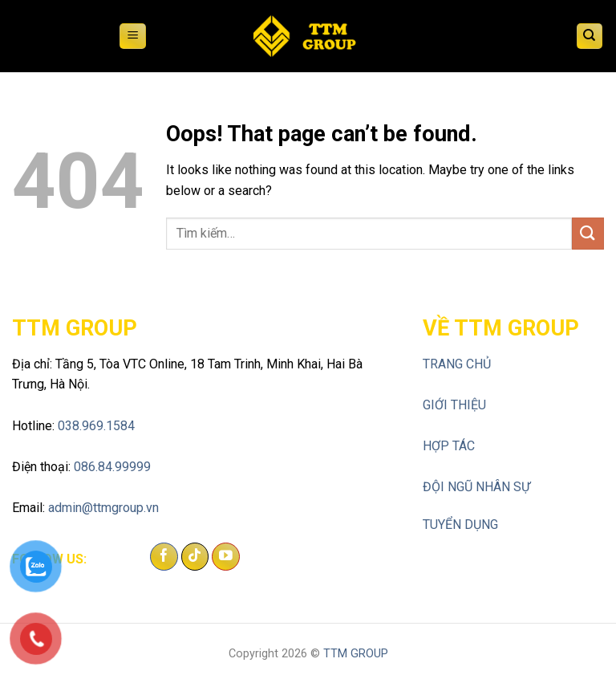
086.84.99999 (112, 467)
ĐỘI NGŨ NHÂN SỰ (476, 487)
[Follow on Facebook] (164, 557)
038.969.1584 (96, 426)
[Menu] (133, 37)
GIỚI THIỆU (454, 405)
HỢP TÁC (449, 446)
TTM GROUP (356, 654)
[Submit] (588, 233)
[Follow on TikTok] (195, 557)
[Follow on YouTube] (226, 557)
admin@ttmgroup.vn (103, 508)
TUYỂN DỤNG (460, 525)
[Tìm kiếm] (590, 37)
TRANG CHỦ (457, 364)
